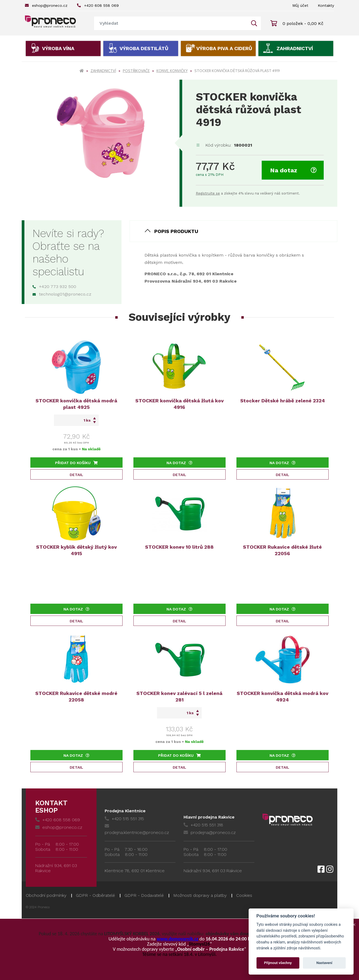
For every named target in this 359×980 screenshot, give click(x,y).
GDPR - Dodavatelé (144, 895)
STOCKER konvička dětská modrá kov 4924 (283, 696)
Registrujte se (208, 193)
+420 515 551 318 (203, 825)
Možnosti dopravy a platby (200, 895)
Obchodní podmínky (46, 895)
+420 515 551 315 (124, 819)
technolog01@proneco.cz (62, 294)
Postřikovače (136, 71)
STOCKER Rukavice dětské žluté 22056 (282, 550)
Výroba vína (58, 48)
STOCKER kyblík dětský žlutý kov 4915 (76, 550)
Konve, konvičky (172, 71)
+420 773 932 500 (54, 287)
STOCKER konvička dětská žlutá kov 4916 (179, 404)
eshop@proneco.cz (46, 5)
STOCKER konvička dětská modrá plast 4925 (76, 404)
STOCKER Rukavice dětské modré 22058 (76, 696)
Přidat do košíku (76, 463)
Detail (76, 475)
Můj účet (300, 5)
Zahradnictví (295, 48)
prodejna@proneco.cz (210, 832)
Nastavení (324, 963)
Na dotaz (293, 170)
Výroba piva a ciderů (224, 48)
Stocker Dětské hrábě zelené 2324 (283, 401)
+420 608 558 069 (98, 5)
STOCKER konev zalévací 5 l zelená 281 (179, 696)
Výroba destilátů (144, 48)
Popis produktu (176, 231)
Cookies (244, 895)
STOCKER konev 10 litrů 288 (179, 547)
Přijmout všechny (278, 963)
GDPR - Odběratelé (95, 895)
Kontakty (326, 5)
